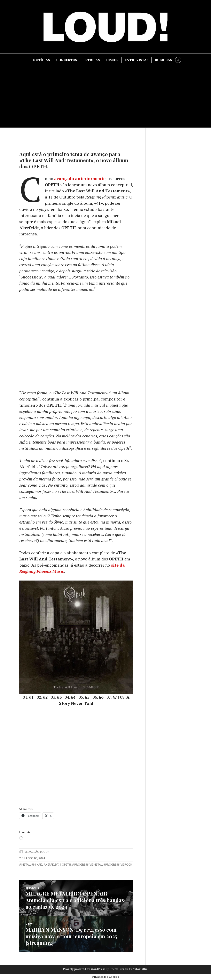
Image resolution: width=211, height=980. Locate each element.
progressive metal (88, 865)
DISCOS (112, 60)
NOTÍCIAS (41, 60)
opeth (66, 865)
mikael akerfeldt (46, 865)
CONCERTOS (67, 60)
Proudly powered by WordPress (84, 969)
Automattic (140, 969)
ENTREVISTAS (136, 60)
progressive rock (119, 865)
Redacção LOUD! (37, 852)
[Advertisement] (106, 94)
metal (26, 865)
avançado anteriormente (80, 179)
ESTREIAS (92, 60)
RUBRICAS (163, 60)
